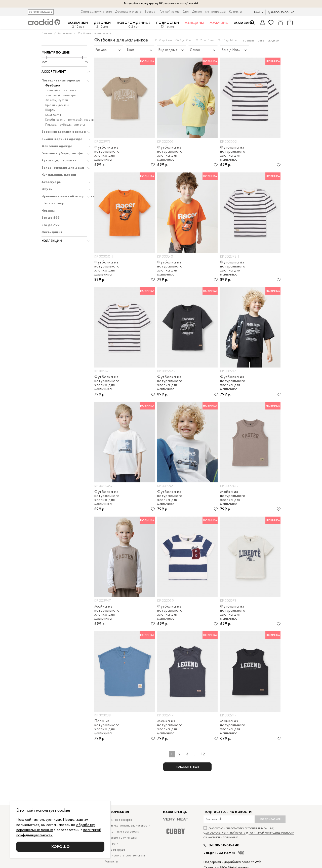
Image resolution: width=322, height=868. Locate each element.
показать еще (188, 767)
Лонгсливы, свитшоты (61, 90)
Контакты (235, 11)
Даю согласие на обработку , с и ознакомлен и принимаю (249, 833)
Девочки (102, 25)
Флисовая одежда (57, 146)
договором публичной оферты (226, 833)
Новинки (49, 211)
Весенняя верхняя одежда (64, 132)
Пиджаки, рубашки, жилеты (65, 125)
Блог (186, 11)
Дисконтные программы (209, 11)
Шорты (50, 110)
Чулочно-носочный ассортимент (69, 196)
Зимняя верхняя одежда (62, 139)
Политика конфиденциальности (127, 825)
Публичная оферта (118, 820)
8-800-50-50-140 (283, 12)
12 (203, 754)
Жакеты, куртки (57, 100)
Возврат (151, 11)
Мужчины (219, 23)
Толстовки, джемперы (61, 95)
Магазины (244, 23)
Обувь (47, 189)
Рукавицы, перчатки (59, 160)
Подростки (168, 25)
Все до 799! (51, 225)
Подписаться (271, 819)
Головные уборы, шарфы (63, 153)
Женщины (194, 23)
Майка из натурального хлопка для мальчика (233, 498)
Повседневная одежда (61, 80)
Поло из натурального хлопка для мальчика (107, 727)
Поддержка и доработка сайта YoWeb (232, 862)
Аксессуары (51, 182)
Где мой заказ (170, 11)
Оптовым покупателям (96, 11)
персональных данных (259, 828)
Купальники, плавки (59, 175)
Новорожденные (134, 25)
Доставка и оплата (128, 11)
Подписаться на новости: (228, 812)
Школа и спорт (54, 203)
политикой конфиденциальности (271, 833)
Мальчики (78, 25)
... (195, 754)
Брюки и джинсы (57, 105)
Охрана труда (115, 850)
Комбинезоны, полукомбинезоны (70, 120)
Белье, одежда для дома (63, 168)
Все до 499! (51, 218)
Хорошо (61, 847)
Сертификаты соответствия (125, 855)
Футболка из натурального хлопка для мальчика (107, 153)
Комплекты (53, 115)
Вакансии (111, 843)
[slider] (47, 58)
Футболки (53, 85)
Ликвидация (52, 232)
